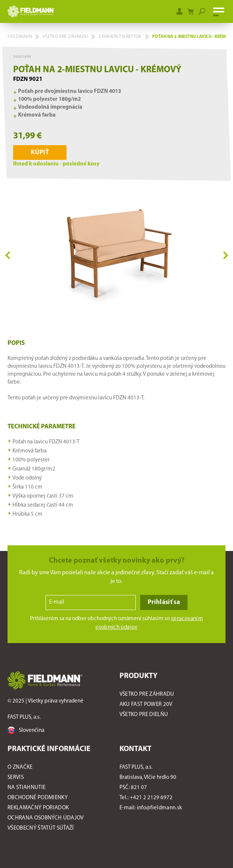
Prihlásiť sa (164, 602)
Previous (8, 255)
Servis (16, 778)
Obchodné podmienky (38, 798)
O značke (20, 767)
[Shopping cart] (191, 11)
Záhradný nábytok (120, 37)
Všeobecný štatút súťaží (41, 828)
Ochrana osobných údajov (46, 818)
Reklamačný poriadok (38, 808)
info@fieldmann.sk (160, 808)
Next (226, 255)
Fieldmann (20, 37)
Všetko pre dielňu (144, 715)
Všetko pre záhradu (65, 37)
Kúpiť (40, 153)
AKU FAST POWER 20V (146, 705)
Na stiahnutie (26, 788)
